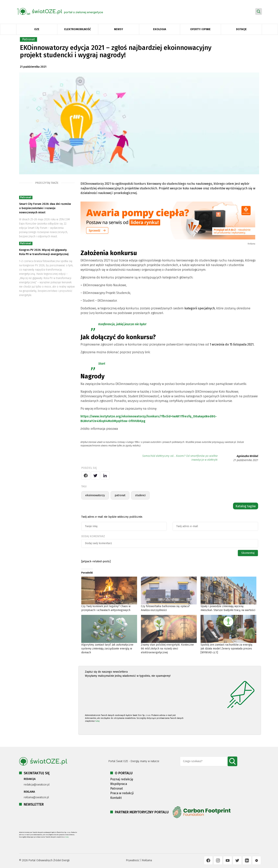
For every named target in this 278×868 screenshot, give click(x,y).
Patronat (28, 39)
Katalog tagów (246, 506)
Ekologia (160, 29)
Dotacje (241, 29)
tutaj (97, 721)
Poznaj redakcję (122, 779)
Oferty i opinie (200, 29)
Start (102, 364)
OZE (37, 29)
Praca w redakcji (122, 793)
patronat (120, 495)
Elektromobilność (78, 29)
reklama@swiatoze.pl (36, 797)
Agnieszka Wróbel (247, 456)
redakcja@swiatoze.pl (37, 785)
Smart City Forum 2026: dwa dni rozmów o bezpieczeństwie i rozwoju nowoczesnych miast (45, 208)
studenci (140, 495)
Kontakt (116, 798)
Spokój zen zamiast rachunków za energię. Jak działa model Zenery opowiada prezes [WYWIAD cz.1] (227, 649)
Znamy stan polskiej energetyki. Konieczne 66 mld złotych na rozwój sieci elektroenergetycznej (167, 649)
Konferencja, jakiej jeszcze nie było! (122, 324)
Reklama (147, 860)
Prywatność (133, 860)
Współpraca (119, 784)
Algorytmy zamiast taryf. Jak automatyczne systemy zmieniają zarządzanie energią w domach (107, 649)
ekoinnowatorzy (95, 495)
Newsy (119, 29)
